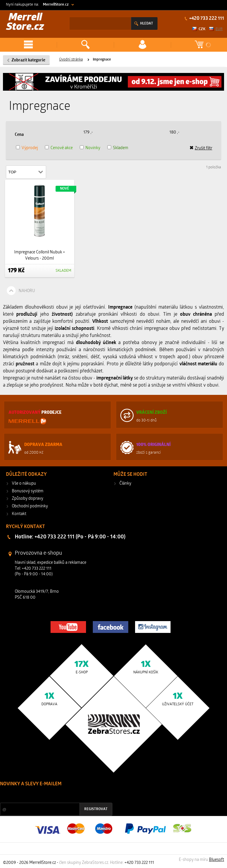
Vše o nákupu (24, 484)
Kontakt (19, 514)
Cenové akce (62, 148)
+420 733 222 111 (206, 19)
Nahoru (27, 291)
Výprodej (30, 148)
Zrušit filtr (201, 148)
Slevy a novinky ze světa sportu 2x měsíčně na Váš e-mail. (51, 795)
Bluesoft (217, 860)
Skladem (121, 148)
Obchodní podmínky (30, 506)
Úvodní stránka (71, 60)
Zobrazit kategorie (28, 60)
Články (125, 484)
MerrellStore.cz (56, 5)
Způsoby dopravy (27, 499)
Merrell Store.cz (25, 23)
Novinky (93, 148)
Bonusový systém (28, 491)
